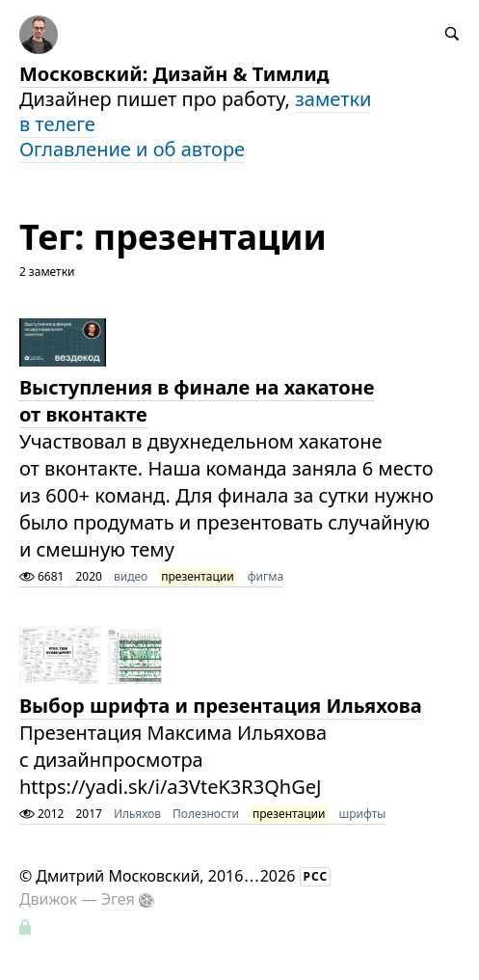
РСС (316, 876)
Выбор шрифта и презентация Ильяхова (221, 706)
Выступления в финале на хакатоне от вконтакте (197, 401)
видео (131, 576)
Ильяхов (137, 814)
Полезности (206, 814)
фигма (266, 576)
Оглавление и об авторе (132, 149)
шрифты (363, 814)
